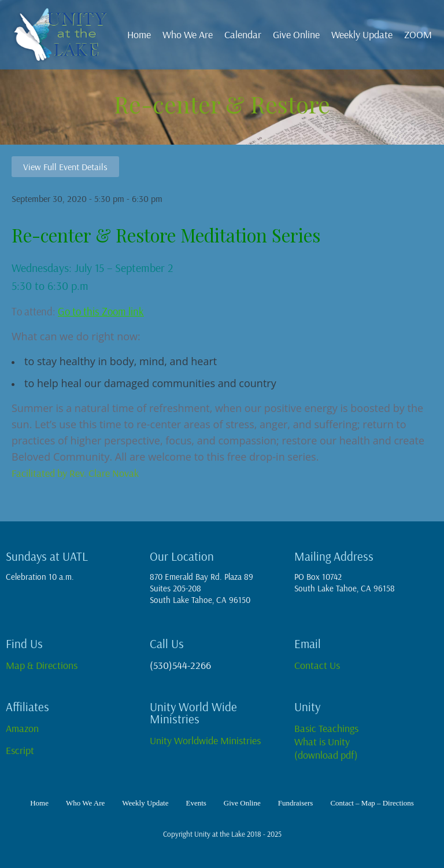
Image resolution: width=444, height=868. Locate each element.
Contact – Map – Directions (372, 803)
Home (139, 34)
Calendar (243, 34)
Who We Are (188, 34)
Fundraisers (296, 803)
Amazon (22, 728)
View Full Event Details (65, 167)
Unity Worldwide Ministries (206, 740)
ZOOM (418, 34)
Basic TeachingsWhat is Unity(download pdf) (326, 742)
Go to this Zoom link (101, 311)
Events (196, 803)
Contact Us (317, 665)
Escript (22, 750)
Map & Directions (42, 665)
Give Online (296, 34)
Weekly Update (362, 34)
